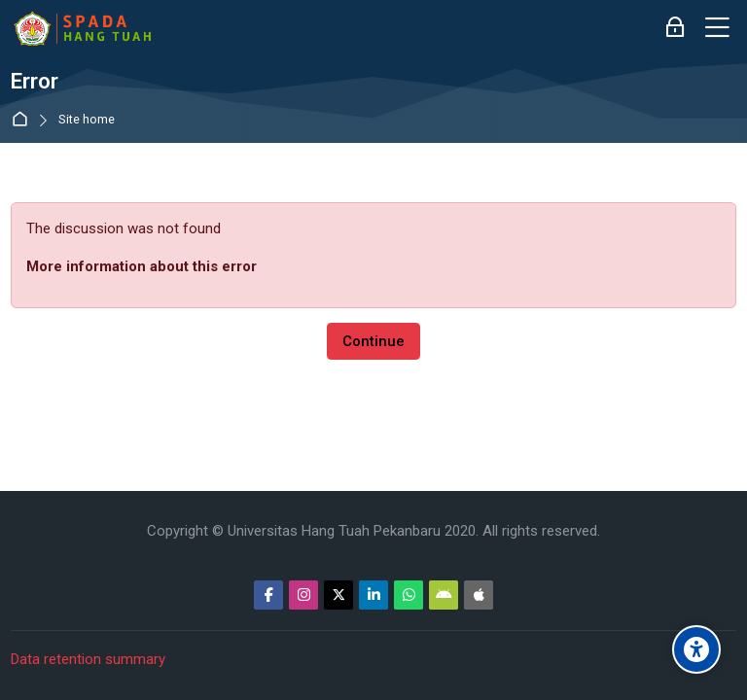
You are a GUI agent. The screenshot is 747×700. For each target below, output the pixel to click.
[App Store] (479, 595)
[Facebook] (268, 595)
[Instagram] (303, 595)
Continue (373, 341)
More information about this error (142, 266)
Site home (87, 120)
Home (24, 120)
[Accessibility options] (696, 649)
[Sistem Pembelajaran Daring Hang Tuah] (82, 28)
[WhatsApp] (409, 595)
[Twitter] (338, 595)
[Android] (444, 595)
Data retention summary (88, 659)
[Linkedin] (373, 595)
